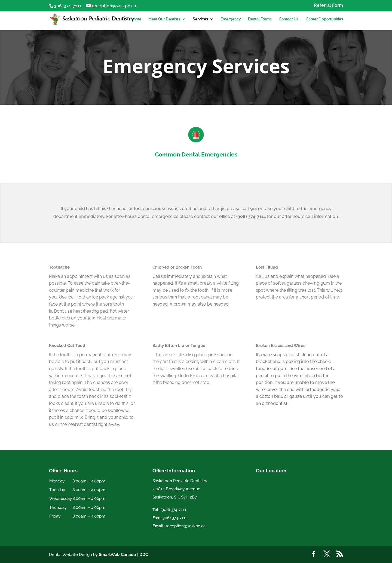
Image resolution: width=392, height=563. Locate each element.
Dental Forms (260, 19)
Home (136, 19)
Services (200, 19)
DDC (144, 555)
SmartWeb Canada (117, 555)
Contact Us (289, 19)
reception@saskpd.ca (186, 526)
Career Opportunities (324, 19)
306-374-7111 (68, 6)
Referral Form (328, 6)
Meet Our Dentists (164, 19)
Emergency (231, 19)
